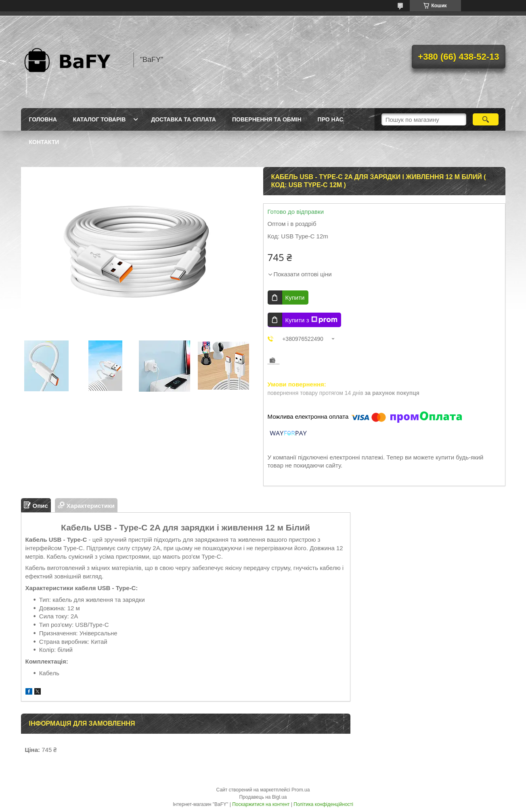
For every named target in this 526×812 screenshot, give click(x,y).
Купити (295, 297)
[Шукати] (486, 119)
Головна (43, 119)
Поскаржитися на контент (261, 804)
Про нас (331, 119)
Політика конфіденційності (323, 804)
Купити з (311, 320)
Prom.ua (301, 790)
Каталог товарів (99, 119)
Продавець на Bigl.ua (263, 797)
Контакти (44, 142)
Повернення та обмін (267, 119)
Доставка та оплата (183, 119)
